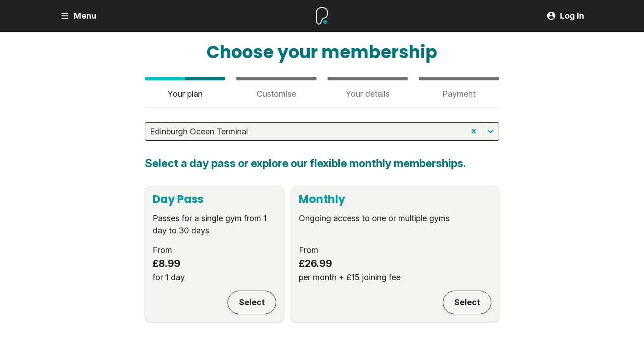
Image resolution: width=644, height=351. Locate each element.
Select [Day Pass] (252, 302)
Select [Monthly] (467, 302)
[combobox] (151, 131)
